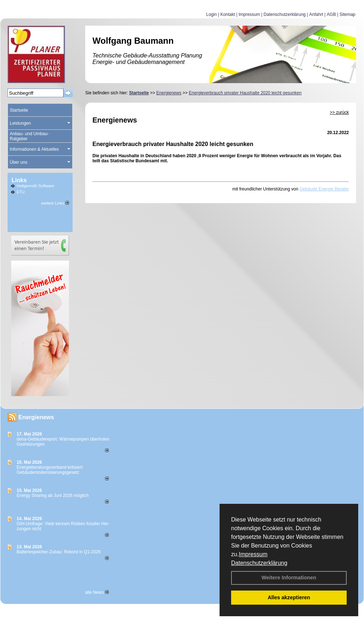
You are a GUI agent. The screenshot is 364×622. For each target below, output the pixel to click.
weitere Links (55, 203)
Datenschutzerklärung (259, 563)
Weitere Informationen (289, 578)
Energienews (36, 417)
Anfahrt (316, 14)
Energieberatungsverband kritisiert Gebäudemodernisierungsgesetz (50, 470)
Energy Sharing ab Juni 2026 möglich (53, 496)
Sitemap (347, 14)
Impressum (253, 554)
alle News (97, 592)
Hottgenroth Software (35, 186)
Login (211, 14)
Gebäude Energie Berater (324, 189)
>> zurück (339, 112)
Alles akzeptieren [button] (289, 597)
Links (19, 180)
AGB (331, 14)
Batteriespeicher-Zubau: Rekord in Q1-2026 (59, 552)
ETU (21, 192)
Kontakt (228, 14)
